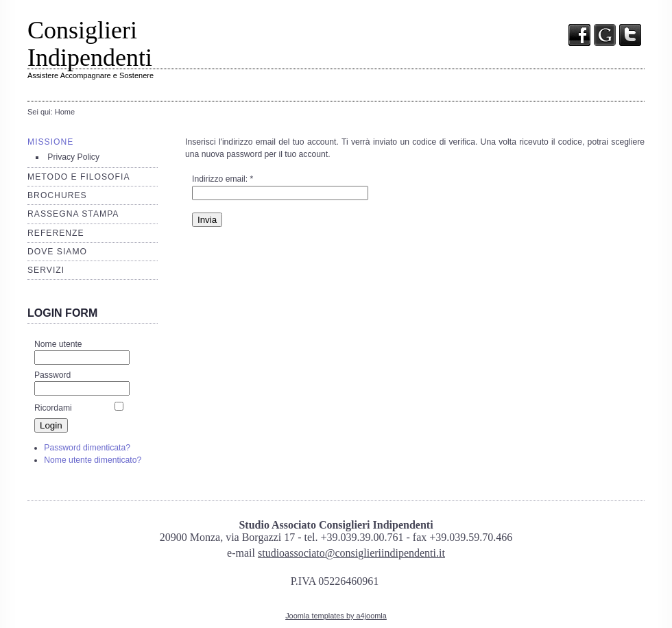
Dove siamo (57, 252)
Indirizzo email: (223, 179)
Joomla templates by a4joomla (336, 616)
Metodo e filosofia (79, 177)
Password (52, 375)
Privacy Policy (73, 157)
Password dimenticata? (87, 448)
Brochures (57, 195)
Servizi (46, 270)
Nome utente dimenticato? (93, 460)
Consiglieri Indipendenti (90, 44)
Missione (50, 142)
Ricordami (53, 408)
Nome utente (58, 344)
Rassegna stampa (73, 214)
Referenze (56, 233)
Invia (207, 220)
